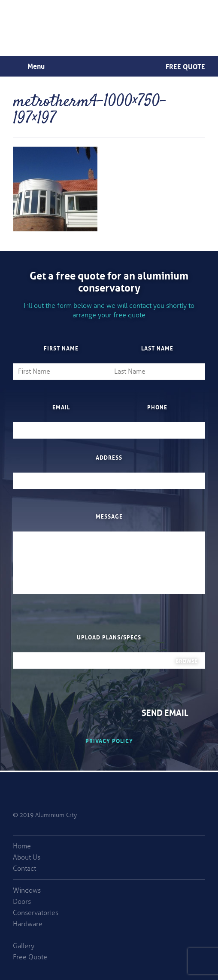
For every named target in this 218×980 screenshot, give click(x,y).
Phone (157, 407)
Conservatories (36, 913)
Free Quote (185, 66)
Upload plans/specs (109, 637)
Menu (36, 65)
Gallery (24, 946)
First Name (61, 348)
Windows (27, 891)
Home (22, 846)
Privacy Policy (109, 740)
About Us (27, 857)
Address (109, 457)
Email (61, 407)
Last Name (157, 348)
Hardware (28, 924)
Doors (22, 902)
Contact (24, 869)
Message (109, 516)
